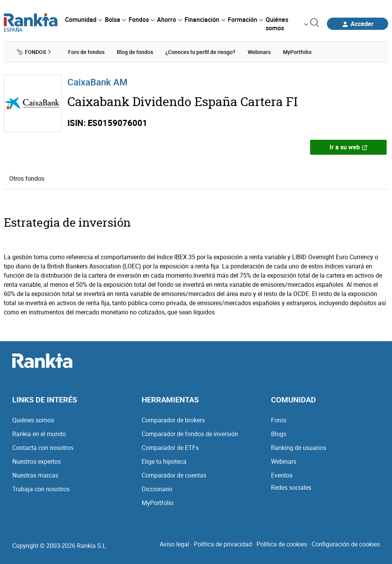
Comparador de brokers (173, 420)
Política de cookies (282, 544)
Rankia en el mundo (39, 434)
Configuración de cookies (346, 544)
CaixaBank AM (97, 82)
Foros (279, 420)
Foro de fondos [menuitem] (86, 52)
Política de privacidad (223, 544)
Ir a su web (349, 147)
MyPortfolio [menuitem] (297, 52)
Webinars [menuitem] (259, 52)
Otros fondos (27, 178)
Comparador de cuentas (174, 475)
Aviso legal (174, 544)
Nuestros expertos (37, 461)
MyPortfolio (158, 503)
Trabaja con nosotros (41, 489)
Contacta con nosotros (43, 448)
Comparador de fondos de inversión (190, 434)
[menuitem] (83, 20)
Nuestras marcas (35, 475)
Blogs (279, 434)
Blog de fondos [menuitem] (135, 52)
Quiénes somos (33, 420)
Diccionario (157, 489)
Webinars (284, 461)
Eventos (282, 475)
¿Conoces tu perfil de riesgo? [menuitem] (200, 52)
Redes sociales (291, 487)
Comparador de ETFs (170, 448)
